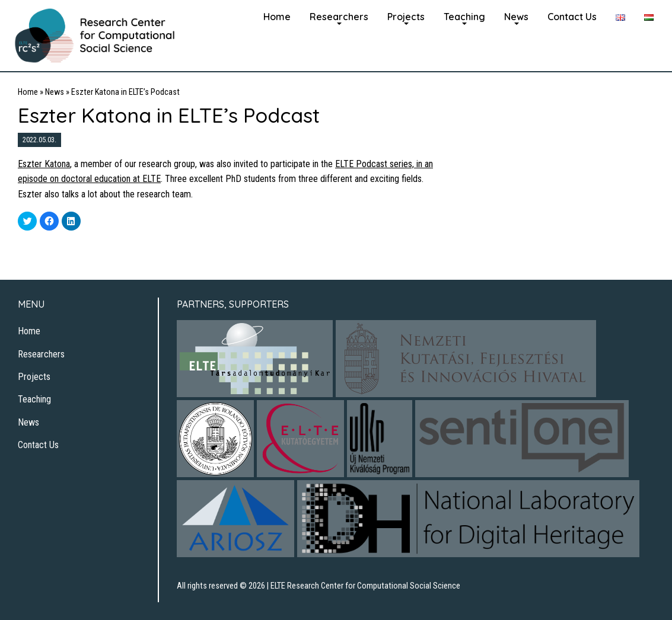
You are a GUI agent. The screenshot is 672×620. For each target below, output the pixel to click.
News (516, 17)
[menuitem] (277, 15)
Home (277, 17)
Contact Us (572, 17)
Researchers (339, 17)
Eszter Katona (44, 164)
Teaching (464, 17)
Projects (406, 17)
